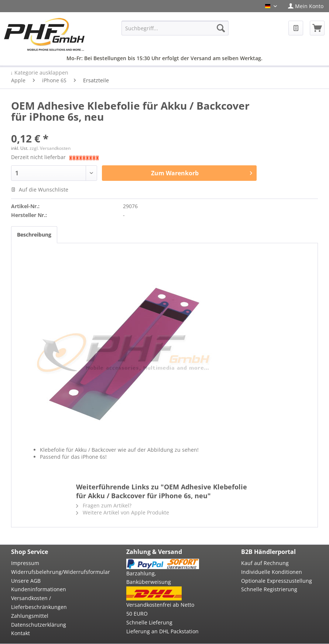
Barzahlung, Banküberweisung (149, 578)
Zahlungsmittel (30, 616)
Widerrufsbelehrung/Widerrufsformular (48, 572)
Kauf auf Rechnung (265, 563)
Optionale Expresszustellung (277, 581)
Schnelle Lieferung (149, 622)
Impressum (25, 563)
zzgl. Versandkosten (50, 148)
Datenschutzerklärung (39, 625)
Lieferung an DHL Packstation (162, 631)
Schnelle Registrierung (269, 589)
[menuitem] (306, 6)
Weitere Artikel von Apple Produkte (123, 512)
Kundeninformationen (39, 589)
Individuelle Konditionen (272, 572)
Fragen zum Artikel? (104, 505)
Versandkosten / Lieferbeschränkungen (39, 602)
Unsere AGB (26, 581)
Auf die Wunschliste (40, 190)
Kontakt (20, 633)
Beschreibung (34, 235)
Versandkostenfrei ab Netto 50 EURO (160, 609)
